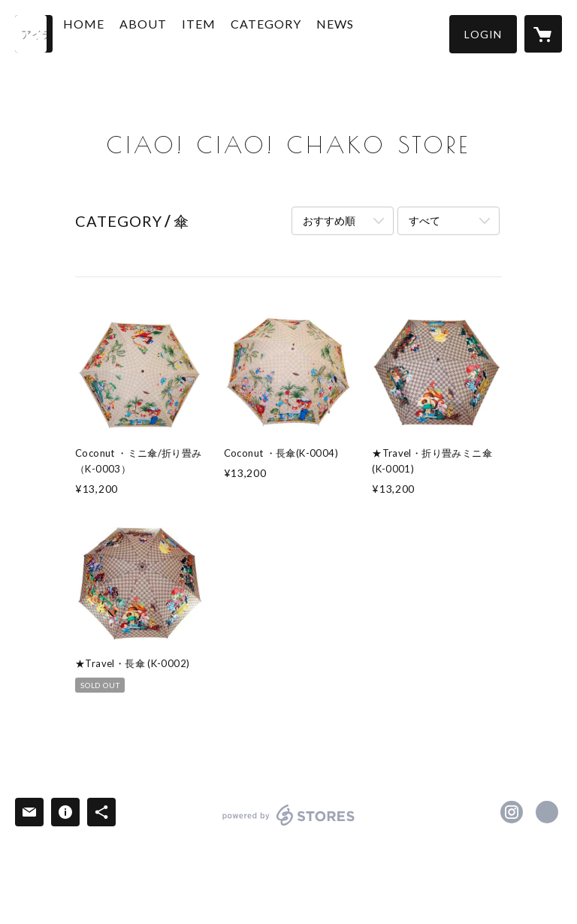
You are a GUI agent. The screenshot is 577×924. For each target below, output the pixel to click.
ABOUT (178, 33)
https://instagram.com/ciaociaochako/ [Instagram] (512, 812)
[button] (483, 34)
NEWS (370, 33)
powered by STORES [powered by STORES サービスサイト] (289, 825)
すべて (424, 220)
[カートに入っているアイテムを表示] (543, 34)
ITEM (233, 33)
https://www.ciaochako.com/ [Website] (547, 812)
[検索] (34, 34)
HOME (118, 33)
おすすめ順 (329, 220)
